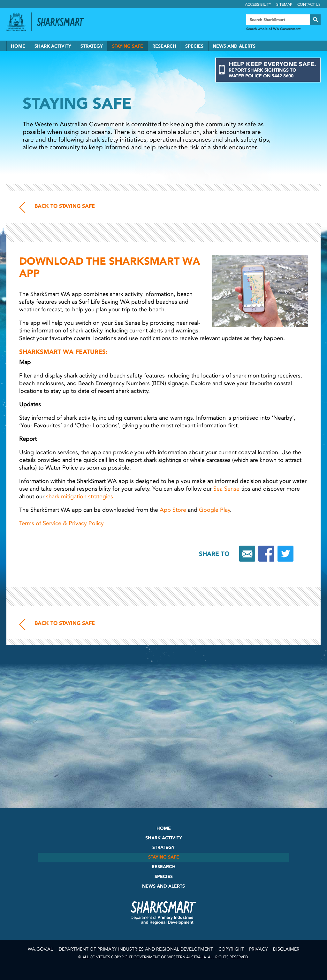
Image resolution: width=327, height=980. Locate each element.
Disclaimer (286, 949)
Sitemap (284, 4)
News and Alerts (234, 46)
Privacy (258, 949)
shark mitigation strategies (80, 496)
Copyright (231, 949)
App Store (173, 510)
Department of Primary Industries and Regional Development (136, 949)
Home (18, 46)
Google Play (215, 510)
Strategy (92, 46)
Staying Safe (128, 46)
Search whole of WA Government (273, 29)
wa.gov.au (41, 949)
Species (194, 46)
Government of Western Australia (16, 22)
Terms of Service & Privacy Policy (62, 523)
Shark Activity (53, 46)
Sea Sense (226, 489)
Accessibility (258, 4)
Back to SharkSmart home (63, 22)
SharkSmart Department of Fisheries (163, 913)
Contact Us (309, 4)
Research (164, 46)
